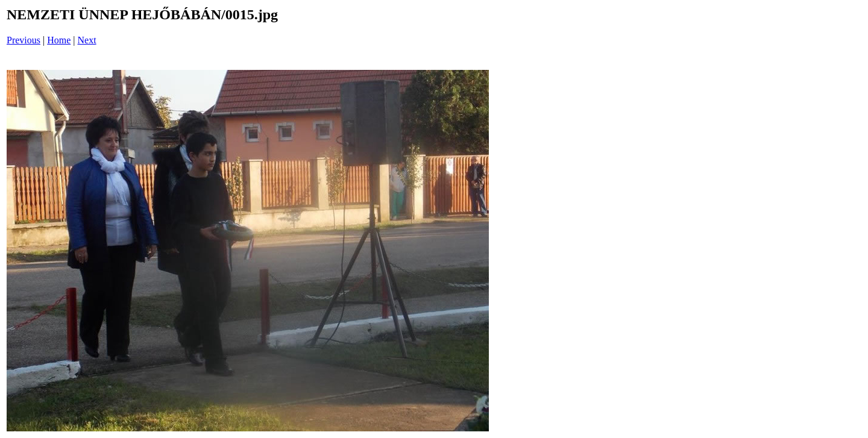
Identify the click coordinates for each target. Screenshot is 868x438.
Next (87, 40)
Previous (24, 40)
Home (59, 40)
